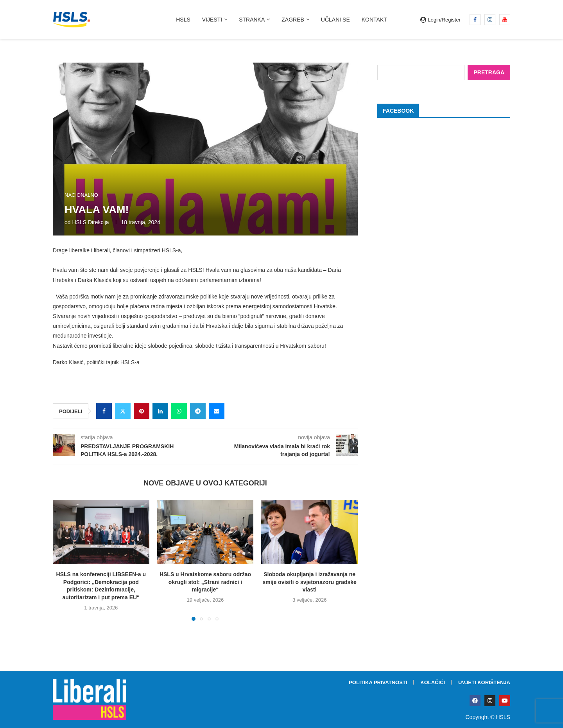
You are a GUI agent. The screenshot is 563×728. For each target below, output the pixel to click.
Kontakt (374, 20)
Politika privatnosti (378, 682)
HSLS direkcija (90, 222)
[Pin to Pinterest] (142, 411)
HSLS (183, 20)
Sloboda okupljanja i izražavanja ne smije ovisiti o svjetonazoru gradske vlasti (309, 582)
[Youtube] (505, 20)
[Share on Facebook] (104, 411)
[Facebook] (475, 20)
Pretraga (489, 72)
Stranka (252, 20)
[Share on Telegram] (198, 411)
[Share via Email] (217, 411)
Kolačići (433, 682)
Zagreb (293, 20)
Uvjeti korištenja (484, 682)
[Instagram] (490, 20)
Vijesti (212, 20)
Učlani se (335, 20)
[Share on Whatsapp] (179, 411)
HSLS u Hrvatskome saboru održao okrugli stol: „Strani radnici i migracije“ (205, 582)
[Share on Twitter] (123, 411)
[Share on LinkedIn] (160, 411)
